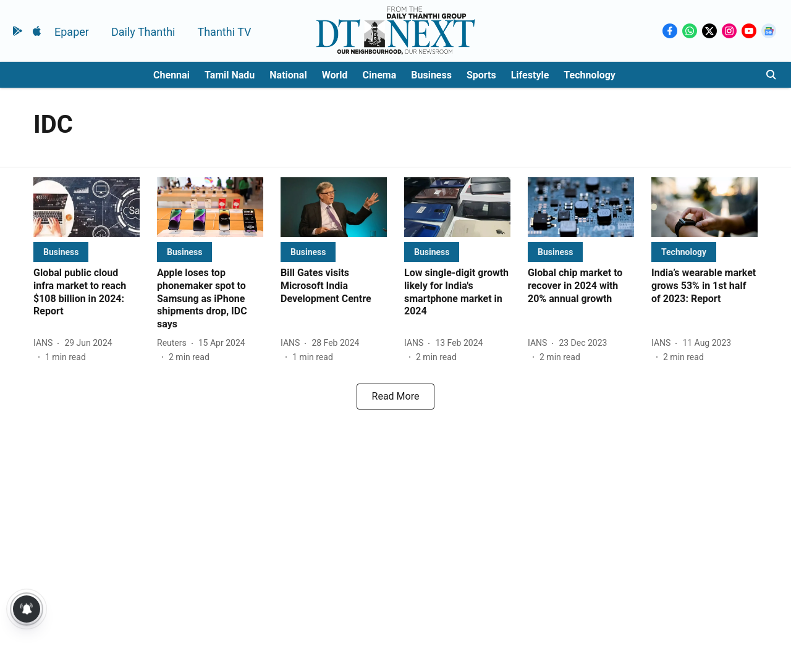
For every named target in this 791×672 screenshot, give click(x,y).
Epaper (72, 32)
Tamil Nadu (230, 75)
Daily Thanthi (143, 32)
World (335, 75)
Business (431, 75)
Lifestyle (530, 75)
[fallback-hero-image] (87, 207)
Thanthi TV (224, 32)
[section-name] (61, 252)
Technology (590, 75)
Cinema (380, 75)
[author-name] (45, 343)
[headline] (87, 292)
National (288, 75)
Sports (481, 75)
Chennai (171, 75)
